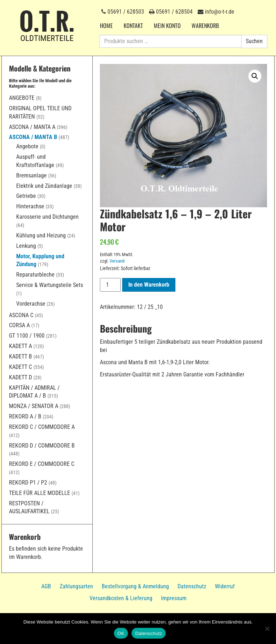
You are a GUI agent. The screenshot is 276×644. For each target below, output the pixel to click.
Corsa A (19, 325)
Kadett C (20, 367)
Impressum (174, 598)
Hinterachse (30, 206)
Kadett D (20, 377)
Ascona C (21, 315)
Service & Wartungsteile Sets (50, 285)
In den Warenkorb (149, 285)
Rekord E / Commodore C (42, 464)
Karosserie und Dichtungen (47, 217)
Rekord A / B (25, 416)
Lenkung (26, 246)
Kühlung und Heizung (41, 235)
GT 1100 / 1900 (27, 336)
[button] (255, 76)
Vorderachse (31, 304)
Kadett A (20, 346)
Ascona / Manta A (32, 127)
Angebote (22, 98)
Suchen (254, 41)
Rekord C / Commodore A (42, 427)
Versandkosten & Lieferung (121, 598)
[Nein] (267, 629)
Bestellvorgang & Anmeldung (135, 586)
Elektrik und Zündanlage (44, 186)
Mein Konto (167, 26)
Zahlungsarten (76, 586)
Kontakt (133, 26)
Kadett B (20, 356)
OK (121, 633)
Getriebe (26, 196)
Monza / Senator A (34, 406)
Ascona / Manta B (33, 137)
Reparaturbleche (35, 275)
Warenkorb (205, 26)
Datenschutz (192, 586)
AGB (46, 586)
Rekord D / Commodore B (42, 446)
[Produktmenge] (110, 285)
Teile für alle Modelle (40, 493)
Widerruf (225, 586)
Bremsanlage (31, 175)
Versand (117, 261)
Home (106, 26)
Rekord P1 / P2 (28, 483)
